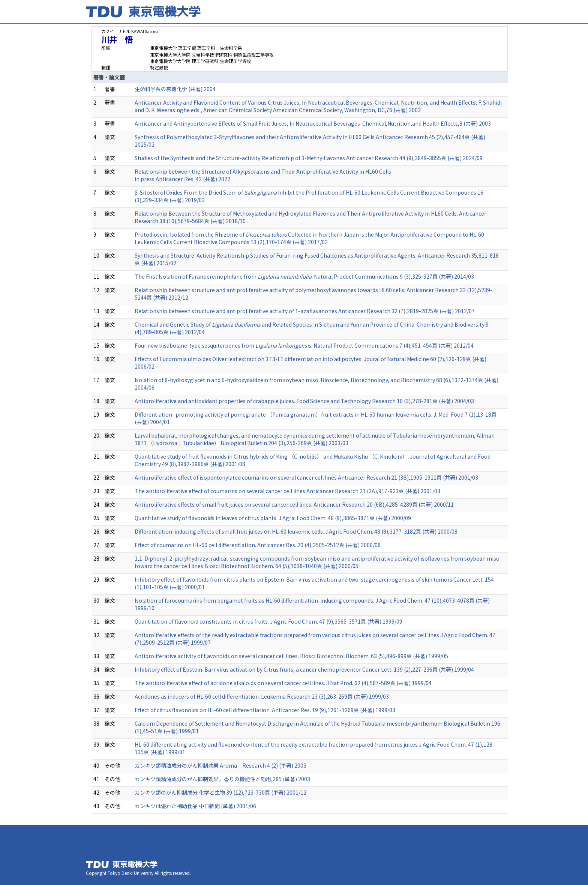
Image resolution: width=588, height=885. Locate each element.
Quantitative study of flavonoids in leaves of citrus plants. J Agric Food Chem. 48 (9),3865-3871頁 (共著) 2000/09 (273, 518)
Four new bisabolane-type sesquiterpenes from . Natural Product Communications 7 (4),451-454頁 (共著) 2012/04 (304, 345)
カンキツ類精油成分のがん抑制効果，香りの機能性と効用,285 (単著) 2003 (222, 779)
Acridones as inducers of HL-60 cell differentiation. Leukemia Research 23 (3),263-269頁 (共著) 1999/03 (262, 696)
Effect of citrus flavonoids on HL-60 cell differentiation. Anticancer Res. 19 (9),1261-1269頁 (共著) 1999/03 (265, 710)
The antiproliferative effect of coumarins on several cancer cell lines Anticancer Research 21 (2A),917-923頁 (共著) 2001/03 (287, 491)
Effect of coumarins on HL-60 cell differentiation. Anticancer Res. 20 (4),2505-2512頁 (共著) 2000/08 (258, 545)
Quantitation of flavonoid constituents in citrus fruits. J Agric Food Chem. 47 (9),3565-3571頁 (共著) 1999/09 (268, 621)
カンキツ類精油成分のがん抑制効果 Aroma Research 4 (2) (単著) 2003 (220, 765)
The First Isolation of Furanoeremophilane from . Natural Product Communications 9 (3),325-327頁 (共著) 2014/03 (304, 276)
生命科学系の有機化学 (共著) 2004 (175, 89)
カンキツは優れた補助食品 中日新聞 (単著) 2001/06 (195, 806)
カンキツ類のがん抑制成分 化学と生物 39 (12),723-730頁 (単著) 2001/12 (220, 792)
